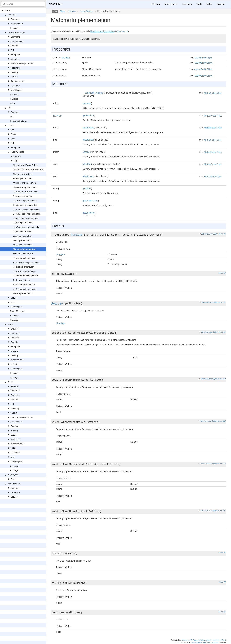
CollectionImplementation (24, 201)
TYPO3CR (16, 439)
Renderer (15, 112)
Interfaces (187, 4)
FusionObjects (17, 152)
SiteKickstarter (15, 484)
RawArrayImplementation (24, 258)
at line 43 (222, 582)
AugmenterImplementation (25, 187)
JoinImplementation (22, 231)
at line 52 (222, 234)
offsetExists (88, 140)
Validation (15, 86)
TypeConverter (17, 81)
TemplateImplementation (24, 285)
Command (15, 19)
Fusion (11, 125)
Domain (14, 46)
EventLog (15, 408)
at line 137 (222, 510)
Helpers (17, 156)
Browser (15, 329)
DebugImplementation (23, 223)
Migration (15, 59)
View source (122, 31)
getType (86, 188)
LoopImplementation (22, 236)
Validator (15, 364)
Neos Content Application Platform (205, 643)
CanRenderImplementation (25, 192)
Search (220, 4)
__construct (88, 93)
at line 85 (222, 332)
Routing (14, 426)
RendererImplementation (24, 271)
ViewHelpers (16, 90)
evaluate (87, 103)
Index (209, 4)
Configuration (17, 41)
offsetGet (87, 152)
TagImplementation (22, 280)
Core (13, 139)
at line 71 (222, 302)
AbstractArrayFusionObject (25, 165)
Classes (156, 4)
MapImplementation (22, 240)
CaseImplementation (22, 196)
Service (14, 77)
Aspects (14, 134)
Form (13, 479)
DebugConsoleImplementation (27, 214)
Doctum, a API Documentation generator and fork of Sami (204, 640)
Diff (9, 108)
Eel (12, 50)
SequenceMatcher (18, 121)
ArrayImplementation (22, 178)
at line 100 (222, 379)
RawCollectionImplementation (27, 262)
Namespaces (171, 4)
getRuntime (88, 115)
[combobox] (23, 4)
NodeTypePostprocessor (22, 63)
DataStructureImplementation (26, 209)
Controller (15, 338)
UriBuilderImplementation (24, 289)
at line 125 (222, 463)
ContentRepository (16, 32)
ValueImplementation (22, 293)
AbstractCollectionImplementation (28, 170)
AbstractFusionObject (23, 174)
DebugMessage (17, 311)
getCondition (89, 213)
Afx (12, 130)
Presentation (16, 422)
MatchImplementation (23, 245)
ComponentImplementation (25, 205)
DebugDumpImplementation (26, 218)
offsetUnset (88, 176)
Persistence (16, 68)
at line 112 (222, 421)
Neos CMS (56, 4)
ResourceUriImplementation (26, 276)
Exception (15, 28)
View (13, 302)
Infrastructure (17, 24)
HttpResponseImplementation (26, 227)
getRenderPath (90, 201)
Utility (13, 103)
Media (11, 324)
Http (15, 161)
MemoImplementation (23, 254)
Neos (7, 10)
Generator (15, 492)
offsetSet (87, 164)
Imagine (14, 351)
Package (14, 99)
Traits (199, 4)
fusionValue (88, 128)
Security (14, 72)
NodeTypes (13, 475)
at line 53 (222, 273)
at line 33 (222, 553)
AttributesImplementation (24, 183)
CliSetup (12, 15)
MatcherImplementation (24, 249)
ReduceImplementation (24, 267)
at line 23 (222, 611)
